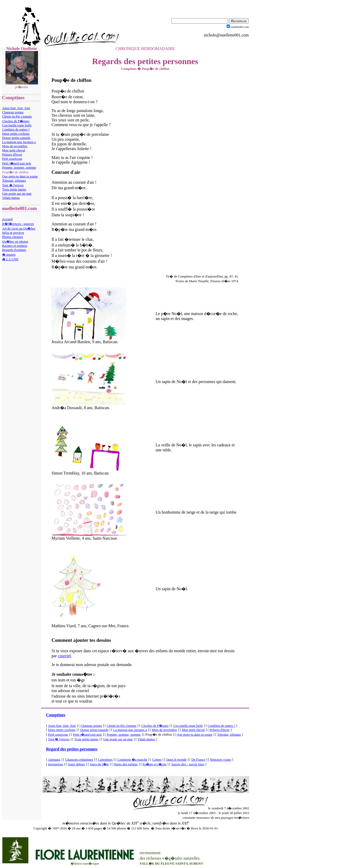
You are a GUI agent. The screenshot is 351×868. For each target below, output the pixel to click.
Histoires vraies (221, 759)
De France (198, 759)
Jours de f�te (99, 764)
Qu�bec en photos (15, 241)
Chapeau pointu (13, 112)
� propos (9, 254)
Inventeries (56, 764)
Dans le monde (176, 759)
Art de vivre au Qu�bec (19, 228)
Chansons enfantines (79, 759)
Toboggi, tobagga (14, 180)
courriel (64, 656)
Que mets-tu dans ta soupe (20, 176)
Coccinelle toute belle (17, 125)
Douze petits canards (16, 138)
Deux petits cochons (16, 134)
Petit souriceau (12, 159)
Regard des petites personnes (72, 749)
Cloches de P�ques (16, 121)
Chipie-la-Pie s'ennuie (17, 116)
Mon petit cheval (14, 150)
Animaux (54, 759)
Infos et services (13, 233)
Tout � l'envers (13, 185)
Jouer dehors (76, 764)
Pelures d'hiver (12, 154)
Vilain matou (11, 198)
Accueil (7, 219)
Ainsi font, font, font (16, 108)
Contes (157, 759)
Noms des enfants (126, 764)
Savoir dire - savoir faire (188, 764)
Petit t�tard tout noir (17, 163)
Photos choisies (13, 237)
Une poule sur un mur (17, 193)
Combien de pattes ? (16, 129)
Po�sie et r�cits (155, 764)
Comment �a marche (132, 759)
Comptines (56, 715)
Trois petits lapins (14, 189)
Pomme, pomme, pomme (19, 167)
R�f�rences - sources (18, 224)
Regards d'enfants (14, 250)
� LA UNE (10, 259)
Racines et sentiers (15, 246)
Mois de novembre (15, 146)
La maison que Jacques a (19, 142)
